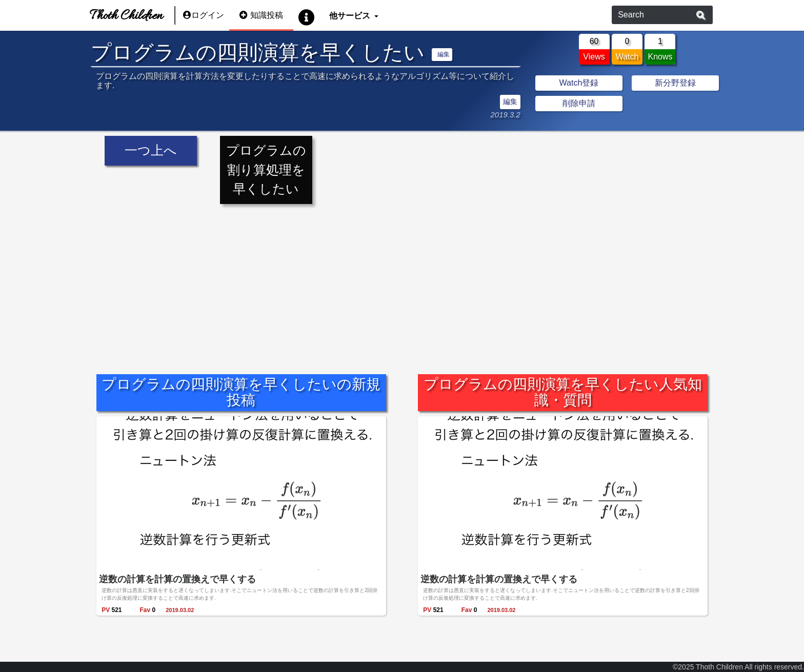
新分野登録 (675, 83)
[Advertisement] (402, 281)
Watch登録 (579, 83)
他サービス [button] (350, 15)
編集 (444, 54)
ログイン (204, 15)
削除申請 (579, 103)
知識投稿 (261, 15)
